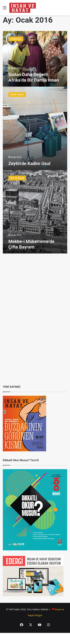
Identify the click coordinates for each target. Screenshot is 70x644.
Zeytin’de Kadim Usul (29, 164)
